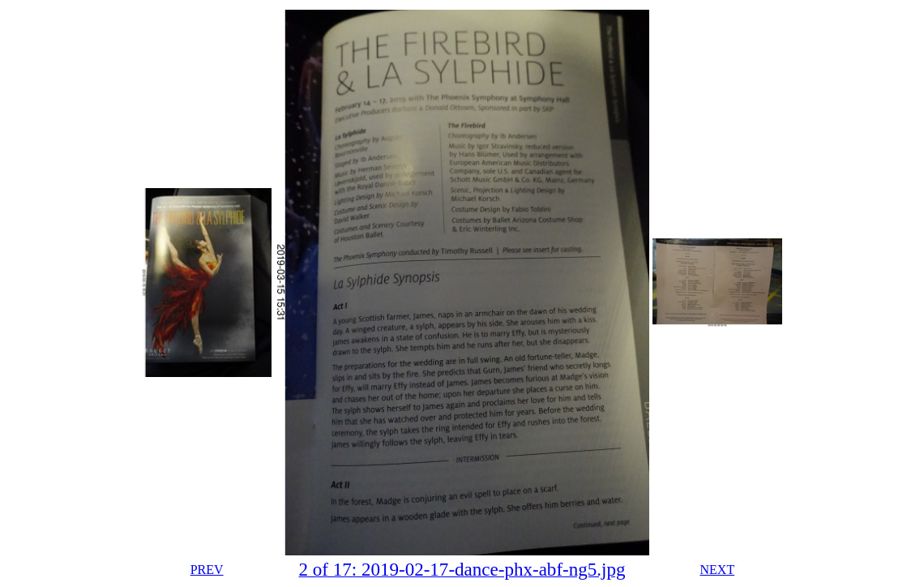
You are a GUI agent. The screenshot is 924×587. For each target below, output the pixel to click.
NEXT (718, 570)
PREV (207, 570)
